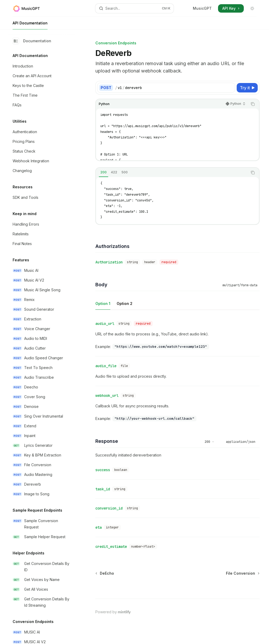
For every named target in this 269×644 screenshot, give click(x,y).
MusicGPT (202, 8)
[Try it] (247, 88)
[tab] (104, 172)
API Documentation (30, 25)
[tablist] (172, 173)
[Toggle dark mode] (252, 8)
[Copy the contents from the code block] (253, 104)
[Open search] (135, 8)
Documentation (32, 41)
